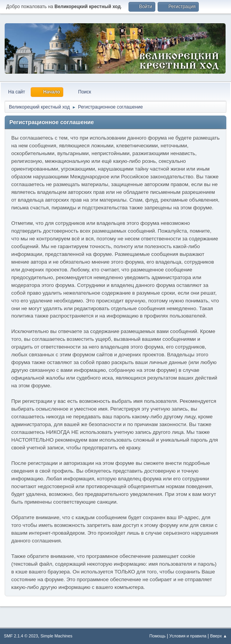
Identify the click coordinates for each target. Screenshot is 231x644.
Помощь (158, 636)
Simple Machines (56, 636)
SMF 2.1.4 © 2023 (21, 636)
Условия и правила (188, 636)
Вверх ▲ (219, 636)
